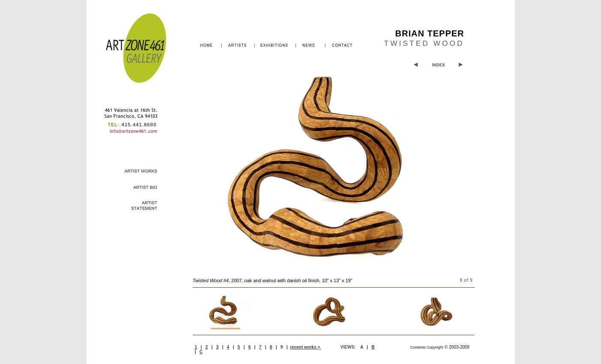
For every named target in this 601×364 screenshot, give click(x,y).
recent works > (306, 347)
